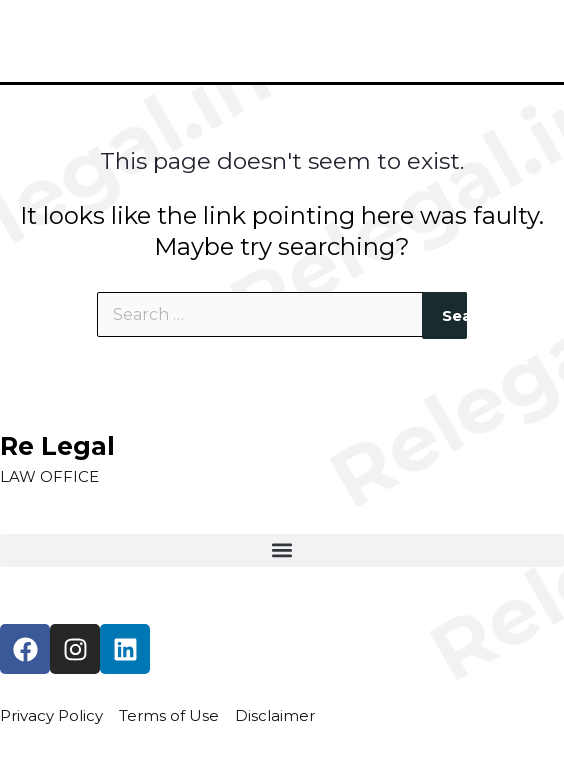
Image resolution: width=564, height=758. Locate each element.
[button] (282, 550)
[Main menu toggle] (519, 41)
